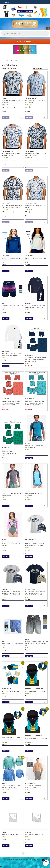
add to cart (6, 117)
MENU (7, 2)
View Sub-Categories (25, 41)
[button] (1, 867)
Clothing (8, 61)
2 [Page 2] (25, 853)
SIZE (3, 107)
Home (3, 61)
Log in (48, 29)
